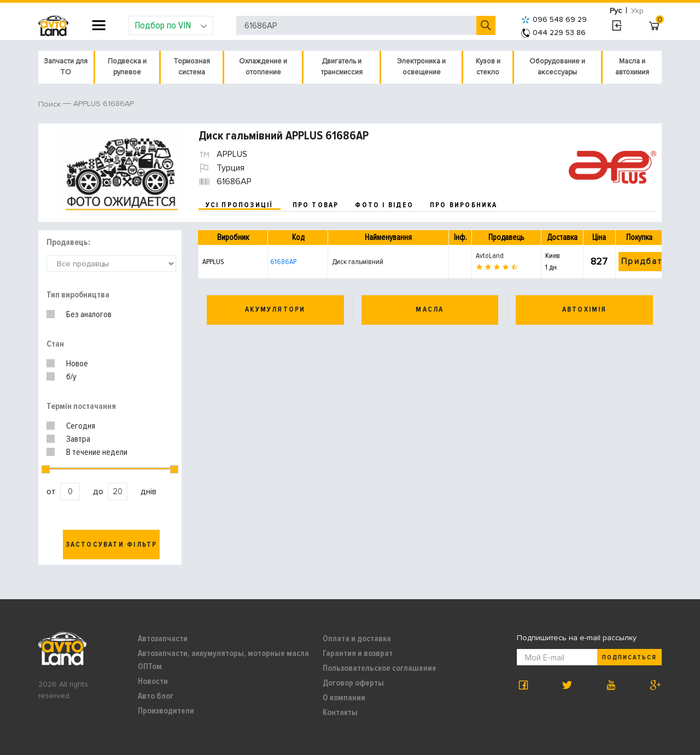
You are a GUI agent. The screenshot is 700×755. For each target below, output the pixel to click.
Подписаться (629, 657)
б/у (71, 377)
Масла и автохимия (632, 67)
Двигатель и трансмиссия (342, 67)
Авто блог (156, 696)
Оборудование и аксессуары (557, 67)
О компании (344, 698)
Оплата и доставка (357, 639)
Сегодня (81, 426)
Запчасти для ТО (66, 67)
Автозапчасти (163, 639)
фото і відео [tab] (384, 205)
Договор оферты (353, 683)
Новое (77, 364)
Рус (616, 11)
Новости (153, 681)
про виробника (464, 205)
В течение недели (97, 452)
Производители (166, 711)
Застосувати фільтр (112, 545)
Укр (637, 11)
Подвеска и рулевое (127, 67)
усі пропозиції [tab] (240, 205)
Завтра (78, 439)
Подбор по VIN (171, 25)
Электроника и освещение (421, 67)
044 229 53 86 (553, 33)
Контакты (340, 712)
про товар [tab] (316, 205)
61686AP (283, 262)
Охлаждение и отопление (263, 67)
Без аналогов (89, 314)
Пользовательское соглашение (380, 668)
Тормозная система (192, 67)
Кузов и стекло (488, 67)
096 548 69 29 (554, 19)
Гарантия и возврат (358, 653)
